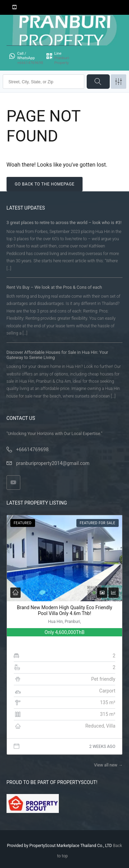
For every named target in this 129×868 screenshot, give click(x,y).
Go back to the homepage (45, 184)
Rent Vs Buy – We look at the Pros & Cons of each (54, 287)
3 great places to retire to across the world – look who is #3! (64, 223)
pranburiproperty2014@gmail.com (53, 463)
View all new (108, 765)
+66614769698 (33, 449)
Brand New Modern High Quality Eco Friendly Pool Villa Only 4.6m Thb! (64, 611)
